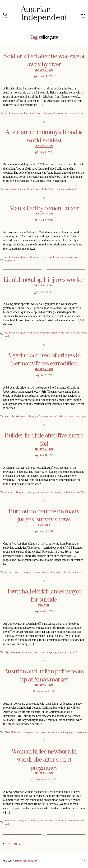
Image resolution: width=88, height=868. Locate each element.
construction (33, 333)
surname (74, 113)
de (48, 733)
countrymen (40, 733)
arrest (7, 417)
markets (55, 733)
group (59, 573)
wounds (67, 189)
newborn (48, 821)
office (68, 653)
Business (44, 525)
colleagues (47, 113)
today (77, 417)
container (45, 333)
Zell (83, 493)
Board (32, 113)
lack (74, 573)
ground (36, 493)
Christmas (16, 733)
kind (65, 493)
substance (81, 333)
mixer (70, 257)
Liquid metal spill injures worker (44, 280)
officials (59, 417)
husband (33, 821)
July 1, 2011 (46, 376)
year (85, 733)
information (47, 493)
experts (46, 573)
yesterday (10, 261)
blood (14, 189)
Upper (84, 417)
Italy (44, 189)
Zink (74, 189)
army (17, 113)
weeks (79, 733)
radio (67, 333)
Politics (44, 605)
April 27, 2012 (46, 220)
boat (38, 113)
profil (75, 653)
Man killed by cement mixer (44, 208)
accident (9, 113)
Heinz (36, 653)
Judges (67, 573)
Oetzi (51, 189)
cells (27, 189)
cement (45, 257)
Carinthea (35, 257)
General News (44, 70)
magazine (51, 653)
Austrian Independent (25, 861)
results (58, 189)
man (66, 113)
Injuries (58, 493)
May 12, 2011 (46, 532)
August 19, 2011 (46, 292)
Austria (24, 113)
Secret (64, 821)
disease (37, 573)
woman (72, 821)
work (7, 336)
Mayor (61, 653)
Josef (43, 653)
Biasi (7, 733)
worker (76, 493)
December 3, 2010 (46, 692)
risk (79, 573)
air (16, 257)
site (73, 333)
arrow (7, 189)
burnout (8, 573)
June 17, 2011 (46, 456)
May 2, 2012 (46, 153)
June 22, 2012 (46, 77)
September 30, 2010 (46, 780)
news (61, 333)
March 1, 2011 (46, 612)
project (71, 733)
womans (82, 821)
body (21, 189)
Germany (58, 113)
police (63, 733)
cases (17, 573)
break (23, 417)
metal (54, 333)
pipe (77, 257)
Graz (53, 573)
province (68, 417)
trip (81, 113)
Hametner (26, 653)
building (9, 493)
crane (29, 493)
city (6, 653)
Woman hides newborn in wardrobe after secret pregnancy (44, 760)
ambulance (24, 257)
